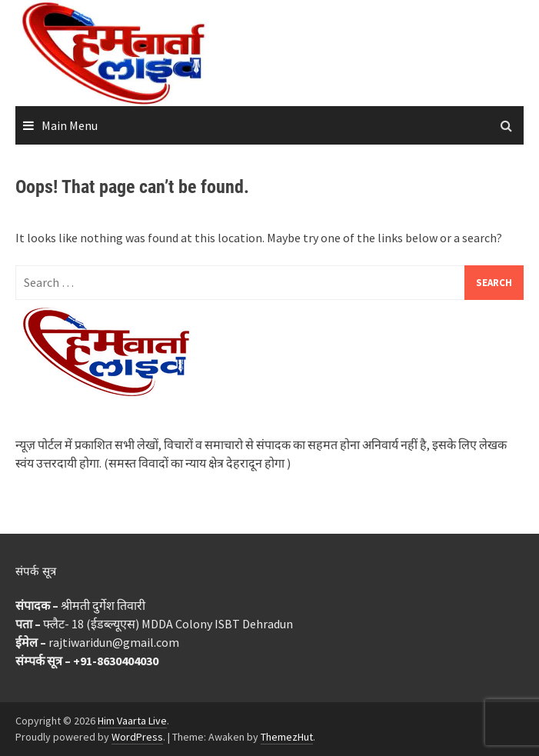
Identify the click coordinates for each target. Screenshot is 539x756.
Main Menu (70, 125)
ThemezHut (287, 737)
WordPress (137, 737)
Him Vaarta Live (132, 721)
